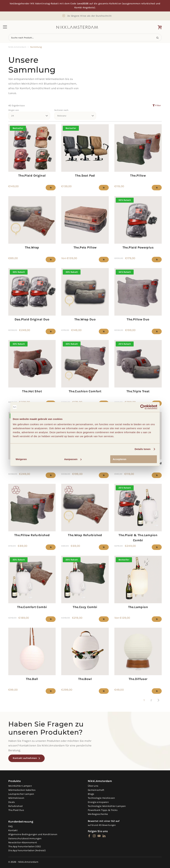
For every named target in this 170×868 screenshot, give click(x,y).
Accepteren (120, 459)
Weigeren (21, 459)
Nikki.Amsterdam (17, 47)
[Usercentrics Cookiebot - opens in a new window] (143, 407)
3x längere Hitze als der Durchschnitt (89, 16)
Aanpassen (73, 459)
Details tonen (143, 449)
